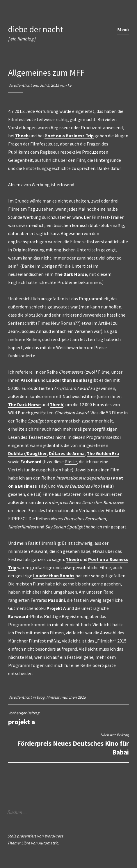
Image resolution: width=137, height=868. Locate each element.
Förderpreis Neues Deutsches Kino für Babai (68, 744)
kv (70, 85)
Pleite (71, 461)
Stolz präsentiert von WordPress (35, 836)
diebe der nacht (36, 29)
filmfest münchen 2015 (66, 697)
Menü (123, 30)
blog (41, 697)
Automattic (48, 843)
